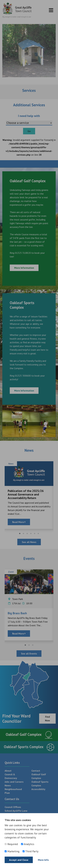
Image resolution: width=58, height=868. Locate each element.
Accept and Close (19, 860)
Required (11, 844)
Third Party (30, 851)
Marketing (12, 851)
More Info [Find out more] (43, 860)
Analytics (28, 844)
